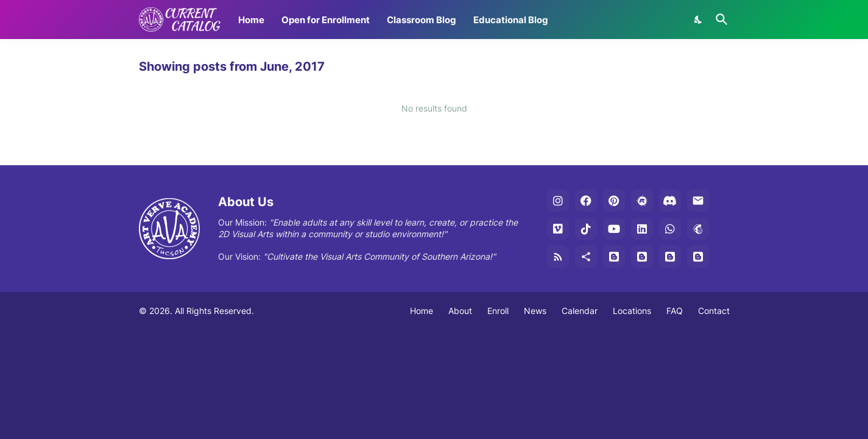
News (535, 311)
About (460, 311)
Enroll (498, 311)
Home (251, 20)
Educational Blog (511, 20)
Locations (632, 311)
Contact (714, 311)
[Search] (719, 20)
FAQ (675, 311)
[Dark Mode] (699, 20)
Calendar (580, 311)
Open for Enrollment (326, 20)
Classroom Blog (422, 20)
